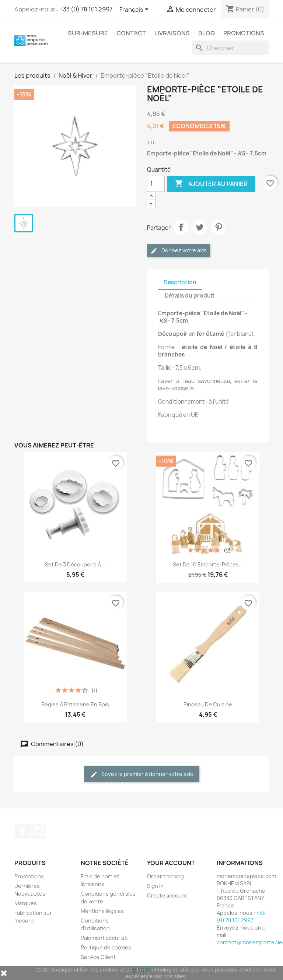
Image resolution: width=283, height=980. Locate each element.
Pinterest (219, 227)
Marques (26, 903)
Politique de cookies (106, 947)
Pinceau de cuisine (208, 704)
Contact (131, 33)
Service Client (98, 957)
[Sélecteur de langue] (135, 10)
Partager (181, 227)
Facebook (22, 831)
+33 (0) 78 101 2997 (86, 9)
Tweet (200, 227)
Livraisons (172, 33)
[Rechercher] (230, 48)
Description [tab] (180, 282)
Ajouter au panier (211, 184)
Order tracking (165, 876)
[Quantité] (156, 184)
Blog (207, 33)
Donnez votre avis (179, 251)
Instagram (39, 831)
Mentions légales (102, 911)
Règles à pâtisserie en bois (75, 704)
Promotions (244, 33)
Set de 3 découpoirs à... (75, 564)
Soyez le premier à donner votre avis (142, 774)
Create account (167, 895)
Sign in (155, 886)
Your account (171, 863)
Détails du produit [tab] (190, 296)
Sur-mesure (88, 33)
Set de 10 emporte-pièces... (208, 564)
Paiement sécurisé (104, 938)
